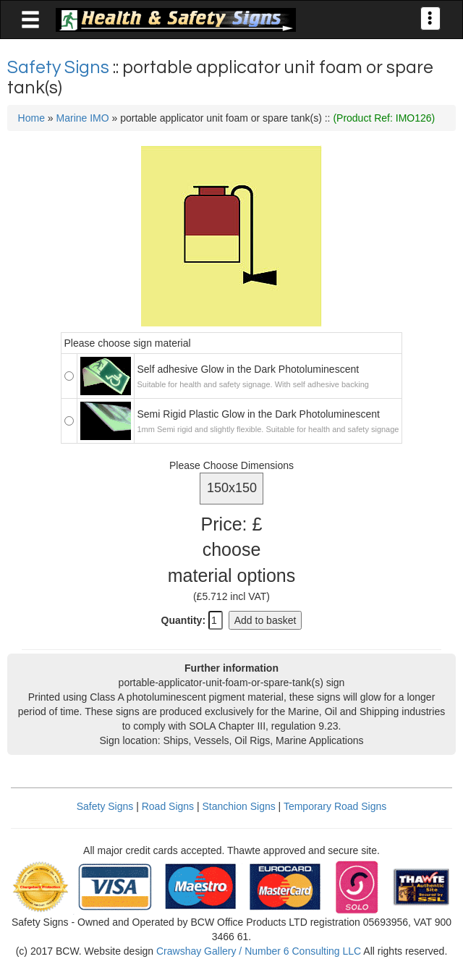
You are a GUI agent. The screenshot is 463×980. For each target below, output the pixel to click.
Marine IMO (83, 118)
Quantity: (183, 620)
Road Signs (168, 806)
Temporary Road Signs (335, 806)
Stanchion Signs (239, 806)
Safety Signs (60, 67)
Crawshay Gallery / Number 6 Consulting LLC (259, 951)
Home (31, 118)
